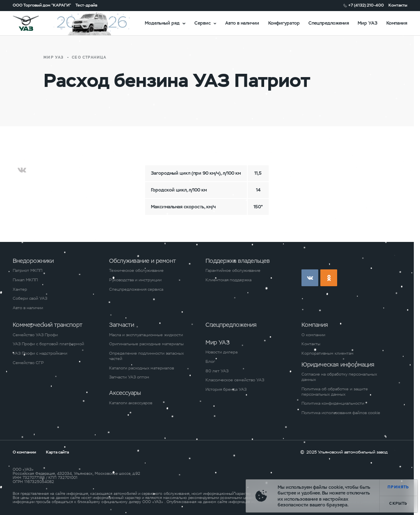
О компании (313, 335)
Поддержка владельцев (238, 261)
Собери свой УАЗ (30, 299)
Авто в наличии (242, 23)
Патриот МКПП (27, 271)
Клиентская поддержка (228, 280)
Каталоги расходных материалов (142, 368)
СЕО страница (89, 58)
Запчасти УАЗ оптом (129, 377)
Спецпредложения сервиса (136, 289)
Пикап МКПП (25, 280)
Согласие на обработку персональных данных (339, 377)
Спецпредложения (329, 23)
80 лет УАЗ (217, 371)
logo (33, 23)
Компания (397, 23)
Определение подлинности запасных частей (146, 356)
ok (329, 278)
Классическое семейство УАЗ (235, 380)
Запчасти (122, 325)
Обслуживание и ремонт (143, 261)
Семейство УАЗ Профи (35, 335)
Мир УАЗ (367, 23)
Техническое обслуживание (136, 271)
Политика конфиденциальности (333, 403)
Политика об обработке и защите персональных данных (335, 392)
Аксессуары (125, 393)
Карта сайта (57, 452)
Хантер (20, 289)
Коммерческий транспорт (48, 325)
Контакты (398, 5)
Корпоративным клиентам (328, 353)
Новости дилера (221, 352)
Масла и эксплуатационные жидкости (146, 335)
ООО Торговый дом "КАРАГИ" (42, 5)
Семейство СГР (28, 363)
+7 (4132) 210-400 (366, 5)
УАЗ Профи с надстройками (40, 353)
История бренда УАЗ (226, 390)
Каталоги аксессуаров (131, 403)
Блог (210, 362)
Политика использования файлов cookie (341, 413)
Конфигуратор (284, 23)
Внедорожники (33, 261)
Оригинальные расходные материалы (146, 344)
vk (310, 278)
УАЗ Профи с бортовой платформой (48, 344)
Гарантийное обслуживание (233, 271)
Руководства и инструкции (135, 280)
